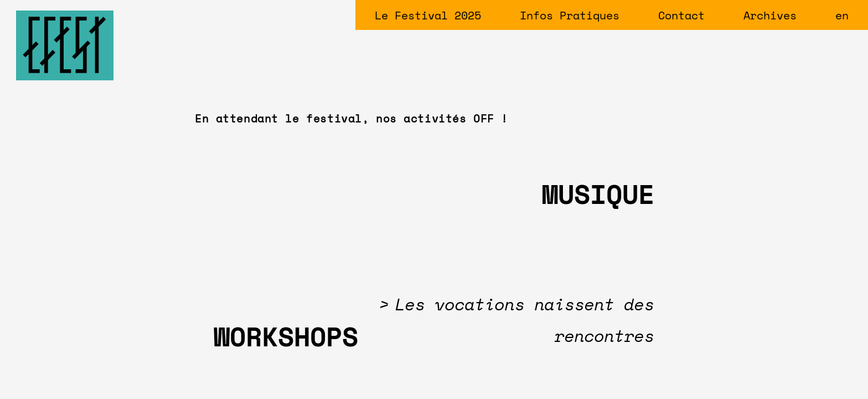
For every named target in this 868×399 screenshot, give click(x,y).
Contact (681, 15)
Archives (770, 15)
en (842, 15)
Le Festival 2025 (428, 15)
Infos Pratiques (570, 15)
